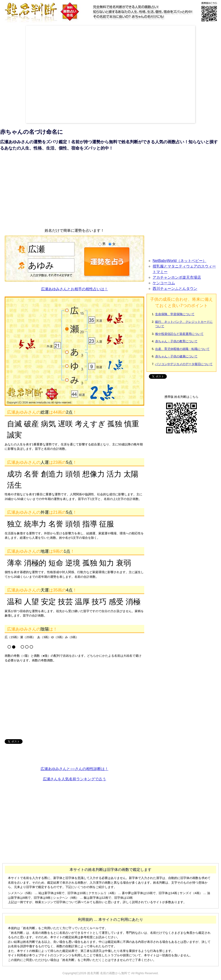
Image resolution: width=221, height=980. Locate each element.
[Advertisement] (49, 74)
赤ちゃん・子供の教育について (176, 341)
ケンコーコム (164, 283)
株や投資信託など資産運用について (179, 334)
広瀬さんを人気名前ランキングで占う (74, 779)
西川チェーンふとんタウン (175, 289)
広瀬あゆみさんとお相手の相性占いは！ (74, 289)
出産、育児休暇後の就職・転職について (182, 349)
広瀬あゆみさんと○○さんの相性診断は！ (74, 769)
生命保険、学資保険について (175, 314)
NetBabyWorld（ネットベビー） (179, 261)
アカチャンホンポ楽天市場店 (177, 277)
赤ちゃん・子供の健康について (176, 356)
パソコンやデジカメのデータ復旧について (184, 364)
